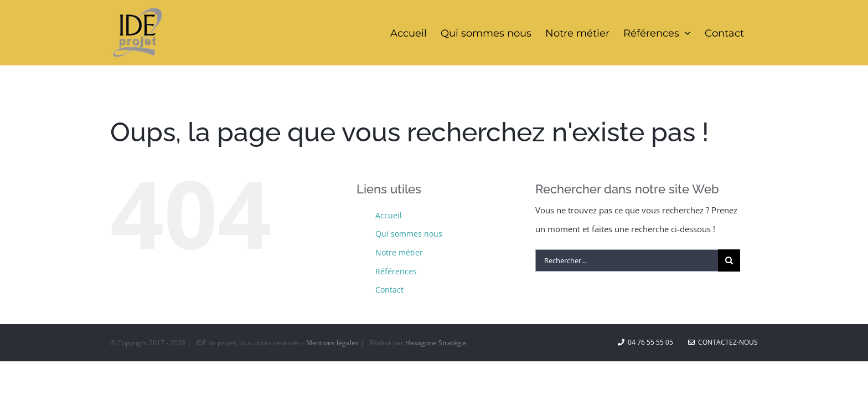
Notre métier (399, 252)
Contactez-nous (723, 342)
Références (396, 271)
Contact (389, 290)
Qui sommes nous (409, 234)
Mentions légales (332, 343)
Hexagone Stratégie (436, 343)
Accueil (389, 215)
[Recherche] (729, 260)
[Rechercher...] (627, 260)
